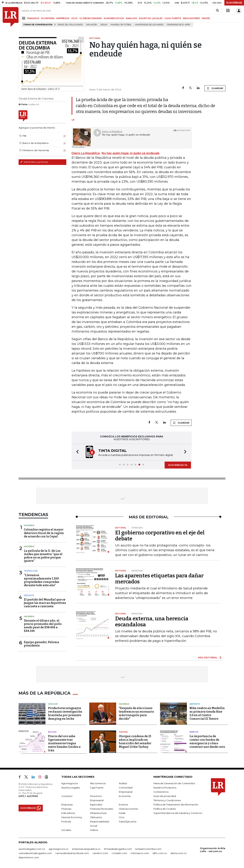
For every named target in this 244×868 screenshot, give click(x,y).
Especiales (96, 805)
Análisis (123, 783)
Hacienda (29, 525)
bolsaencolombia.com (148, 849)
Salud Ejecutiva (128, 822)
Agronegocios (70, 783)
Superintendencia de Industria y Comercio (178, 813)
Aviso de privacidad (165, 796)
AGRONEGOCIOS (114, 18)
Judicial (123, 732)
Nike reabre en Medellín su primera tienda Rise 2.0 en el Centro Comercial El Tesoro (207, 713)
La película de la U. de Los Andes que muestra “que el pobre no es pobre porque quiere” (43, 556)
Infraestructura (98, 813)
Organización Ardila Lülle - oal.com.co (213, 850)
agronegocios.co (59, 849)
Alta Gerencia (98, 783)
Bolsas (52, 732)
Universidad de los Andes (149, 25)
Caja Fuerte (97, 788)
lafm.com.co (160, 853)
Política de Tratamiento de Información (176, 805)
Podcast (66, 822)
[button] (76, 452)
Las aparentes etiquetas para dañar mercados (159, 579)
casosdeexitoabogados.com (35, 853)
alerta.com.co (178, 853)
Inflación (92, 25)
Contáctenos (161, 792)
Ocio (122, 817)
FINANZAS (33, 18)
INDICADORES (191, 18)
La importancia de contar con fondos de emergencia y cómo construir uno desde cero (207, 742)
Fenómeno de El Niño (178, 25)
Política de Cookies (165, 809)
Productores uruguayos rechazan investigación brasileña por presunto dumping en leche (65, 713)
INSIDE (206, 18)
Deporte (29, 595)
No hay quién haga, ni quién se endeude (131, 153)
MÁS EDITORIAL (208, 657)
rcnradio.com (119, 853)
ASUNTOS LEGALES (151, 18)
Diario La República (86, 153)
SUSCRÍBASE (234, 3)
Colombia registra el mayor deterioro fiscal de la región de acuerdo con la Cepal (44, 533)
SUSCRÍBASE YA (178, 465)
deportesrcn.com (29, 857)
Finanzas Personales (102, 809)
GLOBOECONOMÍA (91, 18)
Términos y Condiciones (167, 800)
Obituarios (96, 817)
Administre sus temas (34, 162)
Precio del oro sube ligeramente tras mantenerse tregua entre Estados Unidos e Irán (64, 743)
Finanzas (66, 809)
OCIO (74, 18)
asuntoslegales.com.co (32, 849)
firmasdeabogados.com (118, 849)
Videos (94, 830)
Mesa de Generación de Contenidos (174, 783)
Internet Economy (72, 817)
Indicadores (68, 813)
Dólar (104, 25)
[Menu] (24, 18)
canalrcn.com (100, 853)
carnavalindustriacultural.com (72, 853)
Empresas (67, 805)
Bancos (194, 732)
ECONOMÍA (48, 18)
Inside (122, 813)
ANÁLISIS (131, 18)
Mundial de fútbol (121, 25)
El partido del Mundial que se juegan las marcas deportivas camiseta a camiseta (45, 603)
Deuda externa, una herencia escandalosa (152, 622)
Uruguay (53, 704)
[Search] (217, 11)
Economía (125, 796)
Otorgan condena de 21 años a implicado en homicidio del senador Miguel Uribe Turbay (135, 742)
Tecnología (31, 571)
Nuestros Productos (165, 788)
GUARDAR (215, 88)
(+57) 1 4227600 (28, 796)
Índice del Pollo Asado (70, 25)
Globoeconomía (128, 809)
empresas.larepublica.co (86, 849)
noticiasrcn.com (140, 853)
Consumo (67, 796)
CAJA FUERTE (173, 18)
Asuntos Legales (71, 788)
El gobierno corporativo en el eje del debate (160, 536)
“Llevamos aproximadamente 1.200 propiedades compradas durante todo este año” (42, 580)
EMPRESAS (63, 18)
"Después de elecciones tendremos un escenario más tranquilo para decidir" (136, 713)
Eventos (123, 805)
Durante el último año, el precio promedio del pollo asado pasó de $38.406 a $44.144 (43, 626)
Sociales (66, 830)
